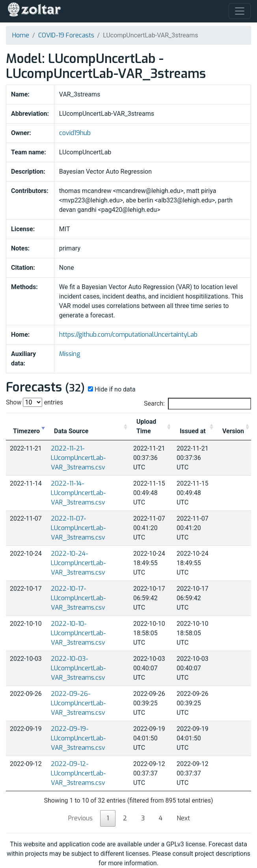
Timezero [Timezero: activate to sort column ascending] (26, 431)
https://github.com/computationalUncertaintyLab (128, 335)
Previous (80, 818)
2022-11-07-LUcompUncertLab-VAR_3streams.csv (78, 528)
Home (21, 35)
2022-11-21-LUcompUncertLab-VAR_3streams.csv (78, 458)
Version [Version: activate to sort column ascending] (233, 431)
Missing (70, 354)
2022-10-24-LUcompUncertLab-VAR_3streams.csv (78, 563)
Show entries (34, 402)
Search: (197, 404)
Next (183, 818)
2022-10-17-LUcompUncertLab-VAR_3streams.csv (78, 598)
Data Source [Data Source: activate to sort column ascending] (71, 431)
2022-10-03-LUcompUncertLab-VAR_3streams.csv (78, 668)
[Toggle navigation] (240, 11)
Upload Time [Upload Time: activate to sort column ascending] (146, 426)
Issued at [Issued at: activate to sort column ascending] (193, 431)
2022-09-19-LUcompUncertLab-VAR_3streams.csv (78, 738)
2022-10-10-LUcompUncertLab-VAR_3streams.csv (78, 633)
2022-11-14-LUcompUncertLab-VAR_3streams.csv (78, 493)
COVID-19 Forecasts (66, 35)
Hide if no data (111, 389)
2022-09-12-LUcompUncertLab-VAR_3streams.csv (78, 773)
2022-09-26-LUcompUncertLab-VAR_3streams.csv (78, 703)
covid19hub (75, 133)
